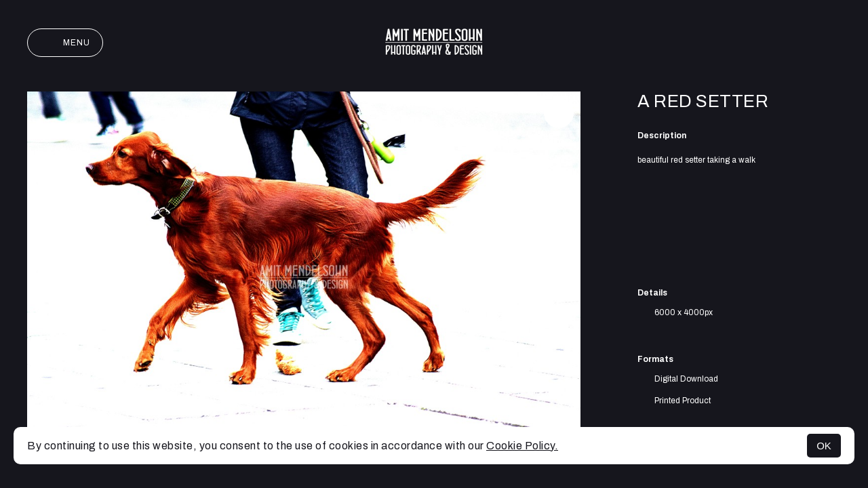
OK (824, 446)
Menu (65, 43)
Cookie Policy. (522, 446)
